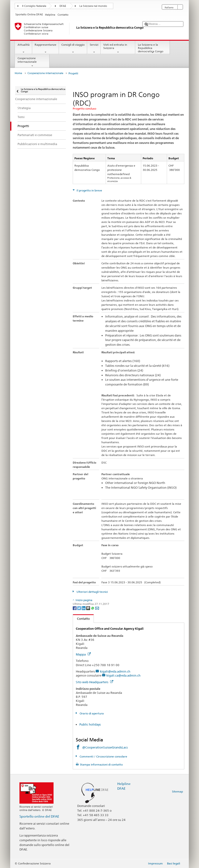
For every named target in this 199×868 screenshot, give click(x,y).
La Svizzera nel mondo (93, 6)
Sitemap (177, 791)
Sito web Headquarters (95, 682)
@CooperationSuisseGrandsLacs (105, 747)
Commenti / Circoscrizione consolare (103, 756)
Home (18, 73)
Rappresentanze (46, 49)
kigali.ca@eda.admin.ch (123, 675)
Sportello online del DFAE (39, 816)
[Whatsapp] (93, 608)
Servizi (94, 49)
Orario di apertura (91, 713)
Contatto (81, 619)
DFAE (63, 6)
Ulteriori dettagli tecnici (92, 592)
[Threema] (88, 608)
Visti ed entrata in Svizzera (118, 49)
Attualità (23, 49)
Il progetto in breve (89, 190)
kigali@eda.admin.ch (115, 671)
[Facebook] (75, 608)
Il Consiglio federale (34, 6)
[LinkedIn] (84, 608)
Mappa (83, 654)
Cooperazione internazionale (32, 62)
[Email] (97, 608)
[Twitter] (79, 608)
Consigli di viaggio (73, 49)
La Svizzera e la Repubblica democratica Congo (153, 49)
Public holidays (90, 724)
